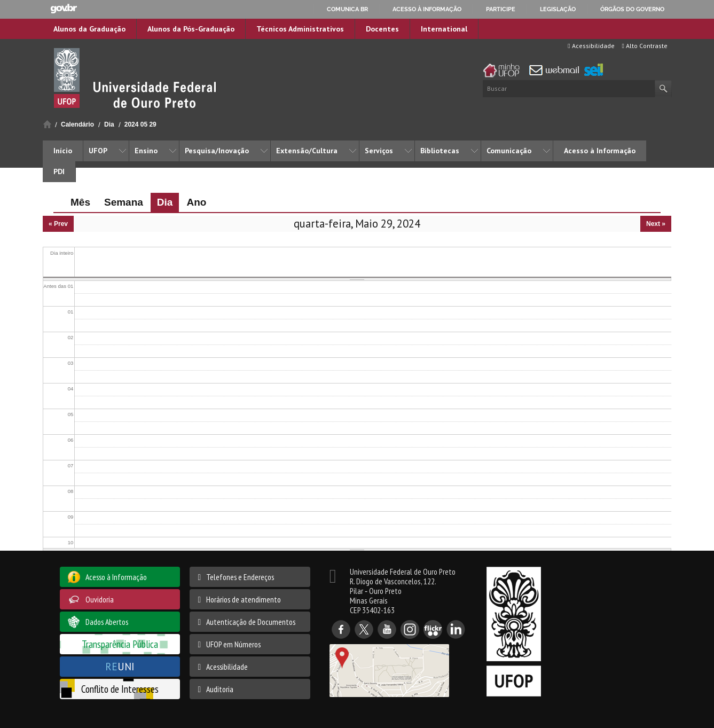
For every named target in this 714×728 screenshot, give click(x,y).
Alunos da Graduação (89, 29)
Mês (80, 202)
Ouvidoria (100, 599)
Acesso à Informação (600, 151)
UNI (120, 666)
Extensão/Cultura (307, 151)
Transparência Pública (120, 644)
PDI (59, 171)
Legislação (558, 9)
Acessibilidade (591, 46)
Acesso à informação (427, 9)
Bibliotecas (440, 151)
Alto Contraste (645, 46)
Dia (109, 124)
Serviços (379, 151)
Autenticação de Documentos (251, 622)
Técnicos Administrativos (300, 29)
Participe (501, 9)
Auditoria (220, 689)
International (444, 29)
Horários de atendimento (244, 599)
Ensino (146, 151)
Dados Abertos (107, 622)
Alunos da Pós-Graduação (191, 29)
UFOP (98, 151)
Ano (196, 202)
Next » (656, 224)
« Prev (58, 224)
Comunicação (509, 151)
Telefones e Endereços (240, 577)
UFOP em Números (233, 644)
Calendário (77, 124)
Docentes (382, 29)
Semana (124, 202)
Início (47, 124)
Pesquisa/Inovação (217, 151)
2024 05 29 (140, 124)
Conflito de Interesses (120, 689)
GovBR (64, 9)
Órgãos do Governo (632, 9)
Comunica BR (347, 9)
